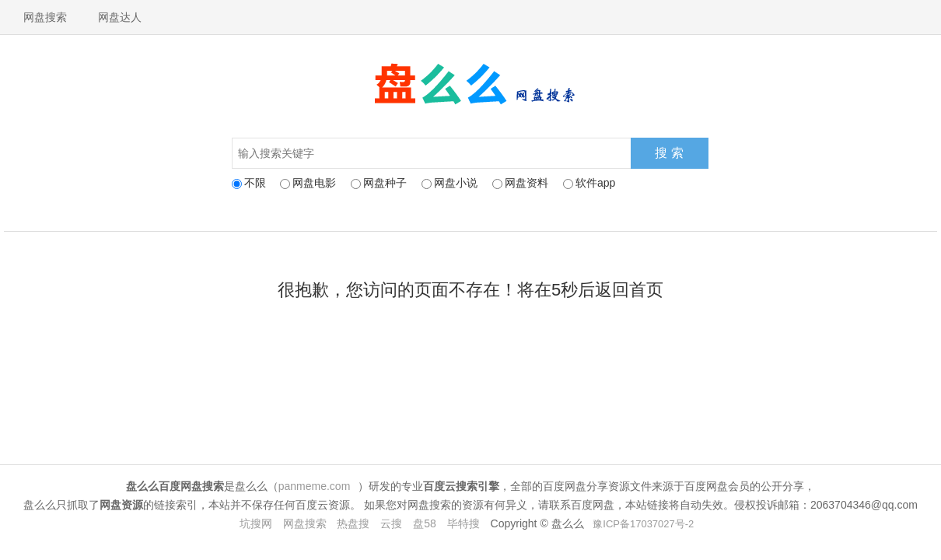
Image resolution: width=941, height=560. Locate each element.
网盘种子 (379, 183)
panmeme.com (315, 486)
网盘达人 (120, 17)
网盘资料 (520, 183)
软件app (589, 183)
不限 (249, 183)
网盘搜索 (45, 17)
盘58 (425, 523)
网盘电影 (308, 183)
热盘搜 (353, 523)
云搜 (391, 523)
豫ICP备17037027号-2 (643, 524)
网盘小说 (450, 183)
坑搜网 (256, 523)
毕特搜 (464, 523)
